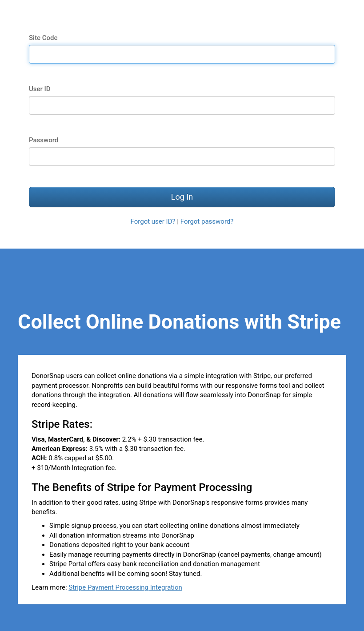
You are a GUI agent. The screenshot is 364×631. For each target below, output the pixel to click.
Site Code (43, 38)
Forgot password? (207, 221)
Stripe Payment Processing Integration (125, 587)
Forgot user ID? (153, 221)
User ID (40, 89)
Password (44, 140)
